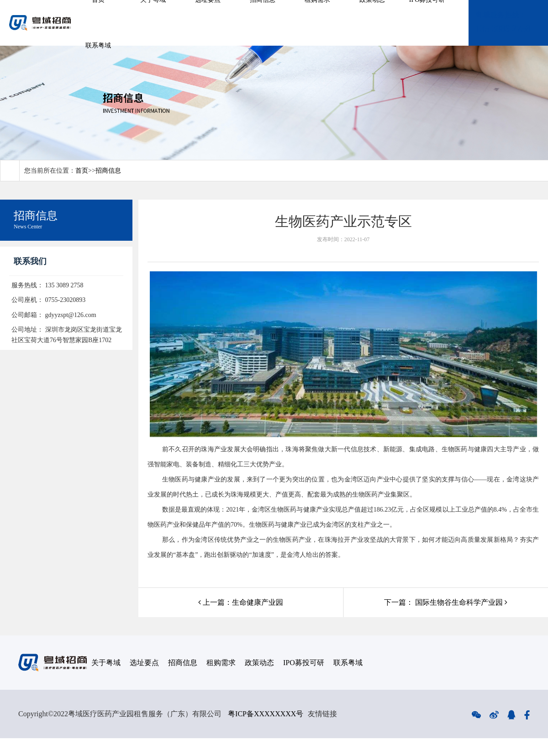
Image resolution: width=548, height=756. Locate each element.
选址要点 (144, 663)
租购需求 (221, 663)
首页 (82, 171)
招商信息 (108, 171)
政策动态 (259, 663)
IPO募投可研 (304, 663)
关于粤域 (106, 663)
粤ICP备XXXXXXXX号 (266, 714)
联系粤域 (98, 45)
